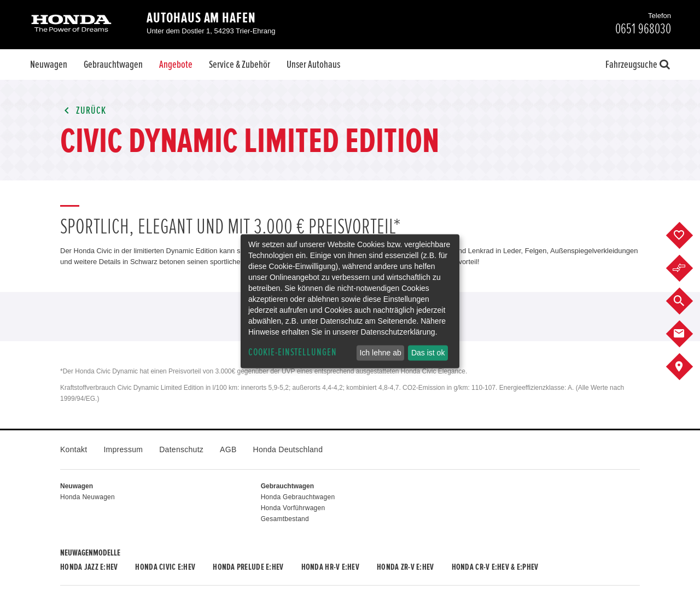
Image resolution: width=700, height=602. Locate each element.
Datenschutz (181, 449)
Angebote (176, 65)
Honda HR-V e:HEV (330, 567)
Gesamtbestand (285, 519)
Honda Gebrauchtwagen (298, 497)
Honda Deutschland (288, 449)
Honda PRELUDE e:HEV (248, 567)
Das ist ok (428, 353)
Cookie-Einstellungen (293, 352)
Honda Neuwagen (87, 497)
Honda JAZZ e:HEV (89, 567)
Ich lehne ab (380, 353)
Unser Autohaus (313, 65)
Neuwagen (49, 65)
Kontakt (74, 449)
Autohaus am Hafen (201, 18)
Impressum (123, 449)
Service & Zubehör (240, 65)
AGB (228, 449)
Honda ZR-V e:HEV (405, 567)
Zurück (83, 111)
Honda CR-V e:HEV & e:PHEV (495, 567)
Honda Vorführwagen (293, 508)
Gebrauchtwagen (113, 65)
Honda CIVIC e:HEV (165, 567)
